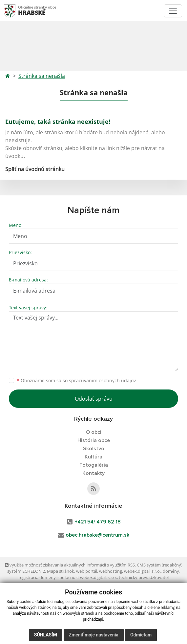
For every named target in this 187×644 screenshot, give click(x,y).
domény (171, 571)
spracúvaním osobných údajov (102, 380)
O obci (94, 432)
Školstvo (94, 449)
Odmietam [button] (141, 635)
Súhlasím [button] (46, 635)
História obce (94, 440)
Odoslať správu (94, 399)
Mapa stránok (61, 571)
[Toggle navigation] (173, 11)
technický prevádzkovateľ (144, 577)
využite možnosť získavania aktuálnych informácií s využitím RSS (70, 565)
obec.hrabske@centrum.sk (97, 535)
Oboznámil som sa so (76, 380)
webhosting (111, 571)
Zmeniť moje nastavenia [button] (94, 635)
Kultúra (93, 457)
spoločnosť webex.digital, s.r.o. (87, 577)
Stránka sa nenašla (42, 76)
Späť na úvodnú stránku (35, 169)
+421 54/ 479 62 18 (98, 522)
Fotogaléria (94, 465)
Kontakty (93, 473)
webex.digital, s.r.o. (142, 571)
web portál (87, 571)
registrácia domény (37, 577)
